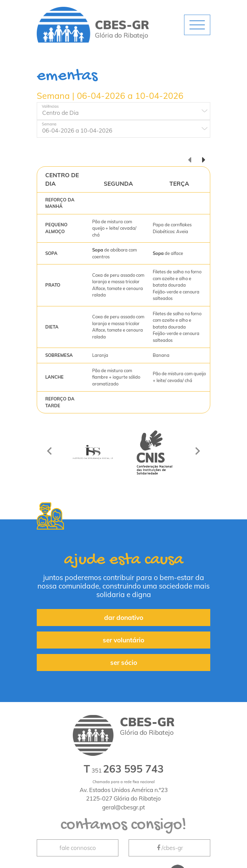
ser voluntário (123, 640)
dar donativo (124, 618)
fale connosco (78, 848)
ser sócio (124, 663)
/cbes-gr (169, 848)
